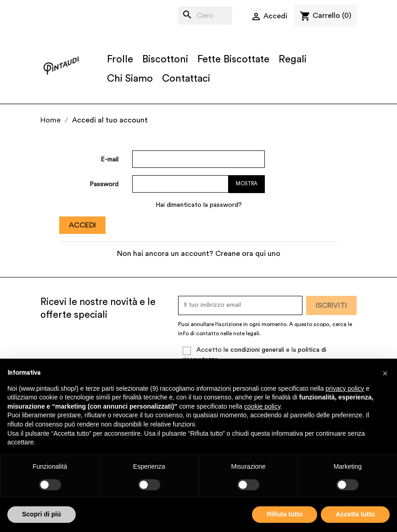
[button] (385, 373)
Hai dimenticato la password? (199, 205)
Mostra (247, 184)
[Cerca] (205, 16)
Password (104, 184)
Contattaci (186, 78)
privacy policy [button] (345, 388)
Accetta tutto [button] (355, 514)
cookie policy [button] (262, 406)
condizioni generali (257, 350)
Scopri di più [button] (42, 514)
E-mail (109, 160)
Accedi (82, 225)
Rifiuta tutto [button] (285, 514)
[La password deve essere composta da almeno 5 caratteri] (180, 184)
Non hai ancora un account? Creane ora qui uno (199, 254)
